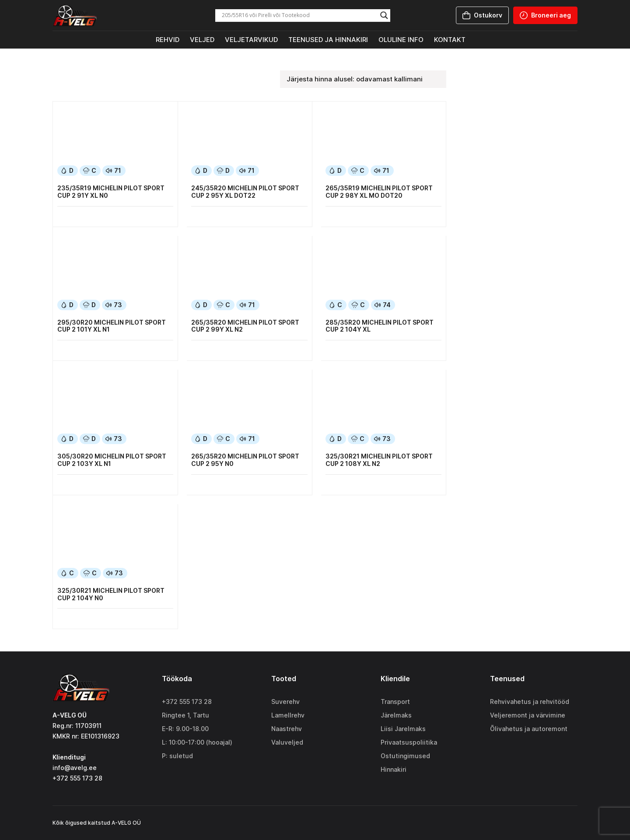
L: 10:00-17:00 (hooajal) (197, 742)
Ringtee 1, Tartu (185, 715)
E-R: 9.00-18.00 (185, 729)
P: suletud (177, 756)
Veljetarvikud (251, 40)
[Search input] (299, 15)
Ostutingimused (405, 756)
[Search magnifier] (384, 15)
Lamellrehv (288, 715)
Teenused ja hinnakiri (328, 40)
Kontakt (450, 40)
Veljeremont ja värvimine (528, 715)
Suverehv (285, 702)
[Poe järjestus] (363, 79)
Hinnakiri (394, 769)
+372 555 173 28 (187, 702)
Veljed (202, 40)
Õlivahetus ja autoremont (529, 729)
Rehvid (168, 40)
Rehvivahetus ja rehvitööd (530, 702)
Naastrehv (287, 729)
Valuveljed (287, 742)
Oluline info (401, 40)
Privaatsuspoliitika (409, 742)
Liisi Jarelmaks (403, 729)
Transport (395, 702)
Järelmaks (396, 715)
